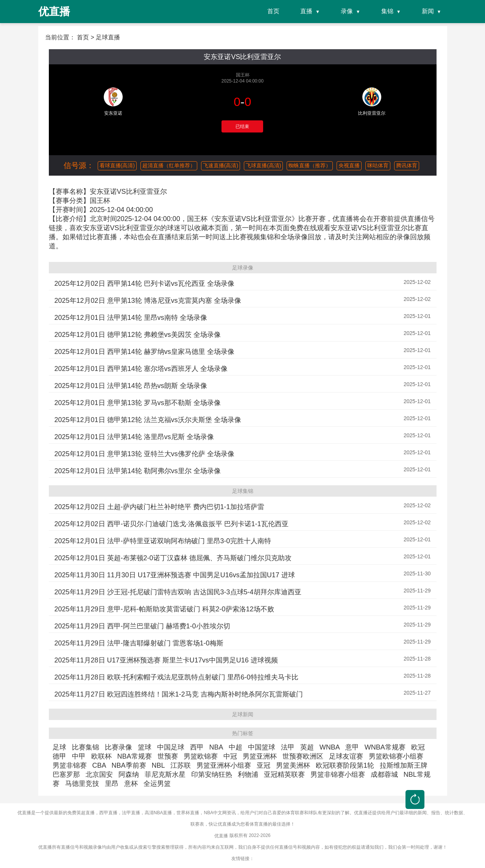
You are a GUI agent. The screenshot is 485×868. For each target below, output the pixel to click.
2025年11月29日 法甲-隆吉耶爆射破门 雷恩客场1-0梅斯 (139, 643)
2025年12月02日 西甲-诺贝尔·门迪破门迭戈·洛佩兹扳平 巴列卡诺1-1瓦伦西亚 (172, 524)
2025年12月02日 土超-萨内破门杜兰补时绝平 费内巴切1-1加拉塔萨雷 (159, 507)
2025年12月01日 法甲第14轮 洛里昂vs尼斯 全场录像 (134, 437)
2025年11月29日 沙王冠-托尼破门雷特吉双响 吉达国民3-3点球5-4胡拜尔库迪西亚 (178, 592)
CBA (99, 765)
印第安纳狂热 (212, 774)
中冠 (230, 756)
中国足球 (171, 747)
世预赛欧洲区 (303, 756)
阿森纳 (129, 774)
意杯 (131, 784)
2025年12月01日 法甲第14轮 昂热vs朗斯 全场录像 (131, 386)
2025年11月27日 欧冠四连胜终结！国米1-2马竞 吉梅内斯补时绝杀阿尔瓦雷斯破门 (179, 694)
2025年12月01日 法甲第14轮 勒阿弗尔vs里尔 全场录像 (138, 471)
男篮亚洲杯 (260, 756)
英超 (307, 747)
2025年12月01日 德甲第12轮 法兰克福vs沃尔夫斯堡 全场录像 (148, 420)
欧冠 (418, 747)
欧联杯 (101, 756)
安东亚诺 (113, 113)
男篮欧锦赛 (201, 756)
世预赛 (168, 756)
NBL (158, 765)
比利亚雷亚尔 (372, 113)
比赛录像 (119, 747)
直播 (306, 11)
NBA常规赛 (135, 756)
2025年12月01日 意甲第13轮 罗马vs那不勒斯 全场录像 (138, 403)
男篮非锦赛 (70, 765)
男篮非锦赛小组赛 (338, 774)
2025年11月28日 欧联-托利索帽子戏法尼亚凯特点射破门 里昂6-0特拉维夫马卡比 (176, 677)
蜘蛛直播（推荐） (310, 165)
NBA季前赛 (129, 765)
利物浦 (248, 774)
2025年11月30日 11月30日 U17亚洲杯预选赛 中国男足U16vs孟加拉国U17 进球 (175, 575)
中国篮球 (262, 747)
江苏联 (181, 765)
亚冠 (264, 765)
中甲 (79, 756)
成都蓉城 (384, 774)
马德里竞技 (82, 784)
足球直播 (108, 37)
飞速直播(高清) (221, 165)
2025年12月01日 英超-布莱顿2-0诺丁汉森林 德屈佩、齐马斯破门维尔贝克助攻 (173, 558)
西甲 (197, 747)
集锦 (387, 11)
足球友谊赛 (346, 756)
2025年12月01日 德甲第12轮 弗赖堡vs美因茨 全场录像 (138, 335)
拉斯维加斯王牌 (404, 765)
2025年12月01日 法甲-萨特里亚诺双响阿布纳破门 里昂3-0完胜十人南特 (163, 541)
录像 (347, 11)
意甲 (352, 747)
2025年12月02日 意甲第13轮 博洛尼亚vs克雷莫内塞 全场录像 (148, 301)
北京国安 (99, 774)
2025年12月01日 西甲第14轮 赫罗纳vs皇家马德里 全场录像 (144, 352)
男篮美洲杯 (293, 765)
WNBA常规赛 (385, 747)
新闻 (428, 11)
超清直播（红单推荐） (169, 165)
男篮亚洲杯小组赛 (224, 765)
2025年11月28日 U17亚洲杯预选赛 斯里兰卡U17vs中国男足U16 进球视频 (166, 660)
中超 (235, 747)
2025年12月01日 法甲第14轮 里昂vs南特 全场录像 (131, 318)
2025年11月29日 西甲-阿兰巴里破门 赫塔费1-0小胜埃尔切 (142, 626)
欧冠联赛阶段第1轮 (345, 765)
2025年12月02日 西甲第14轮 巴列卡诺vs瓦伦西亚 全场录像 (144, 284)
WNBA (330, 747)
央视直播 (349, 165)
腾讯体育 (407, 165)
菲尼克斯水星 (165, 774)
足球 (59, 747)
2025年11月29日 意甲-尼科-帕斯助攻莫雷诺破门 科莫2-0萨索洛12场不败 (164, 609)
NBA (216, 747)
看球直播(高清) (117, 165)
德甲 (59, 756)
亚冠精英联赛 (284, 774)
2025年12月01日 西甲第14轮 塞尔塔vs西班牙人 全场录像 (141, 369)
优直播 (221, 836)
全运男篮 (157, 784)
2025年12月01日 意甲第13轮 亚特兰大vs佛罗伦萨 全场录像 (144, 454)
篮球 (145, 747)
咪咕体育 (378, 165)
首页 (273, 11)
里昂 (112, 784)
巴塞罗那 (66, 774)
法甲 (288, 747)
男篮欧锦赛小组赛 (396, 756)
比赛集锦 (86, 747)
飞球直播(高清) (263, 165)
